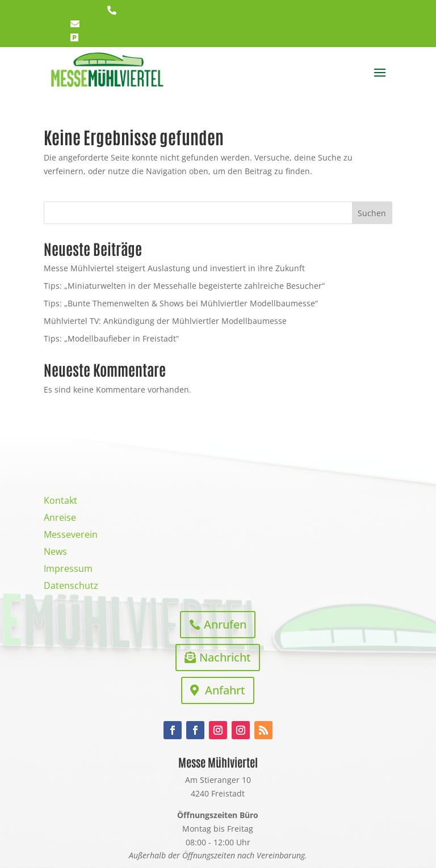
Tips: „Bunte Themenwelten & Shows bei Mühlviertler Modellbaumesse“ (181, 303)
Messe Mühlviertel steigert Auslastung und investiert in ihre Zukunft (174, 268)
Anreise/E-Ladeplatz (133, 37)
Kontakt (60, 502)
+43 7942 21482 (158, 10)
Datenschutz (71, 587)
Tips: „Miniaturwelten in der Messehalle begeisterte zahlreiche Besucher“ (184, 286)
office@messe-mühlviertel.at (152, 24)
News (55, 553)
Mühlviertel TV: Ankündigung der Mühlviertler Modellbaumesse (165, 321)
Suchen (372, 213)
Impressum (68, 570)
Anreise (60, 519)
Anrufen (225, 624)
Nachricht (225, 657)
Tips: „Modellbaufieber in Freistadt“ (111, 338)
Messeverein (71, 536)
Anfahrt (225, 690)
